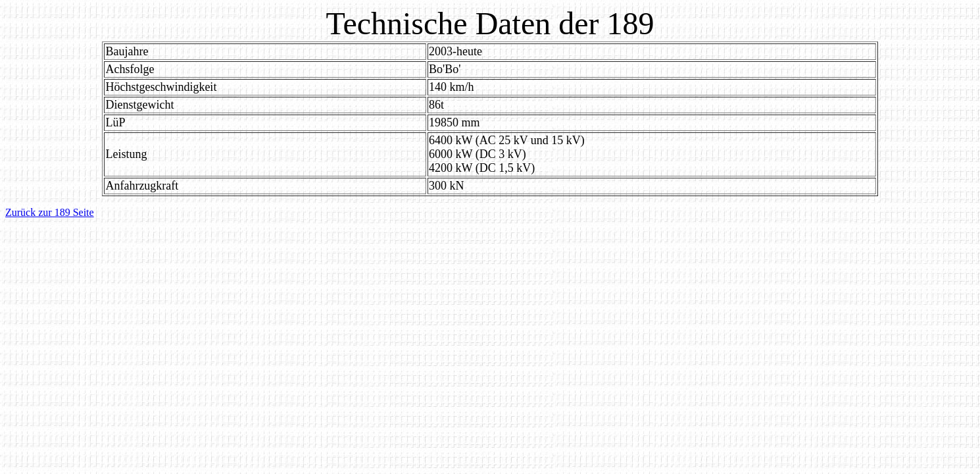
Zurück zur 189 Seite (50, 212)
